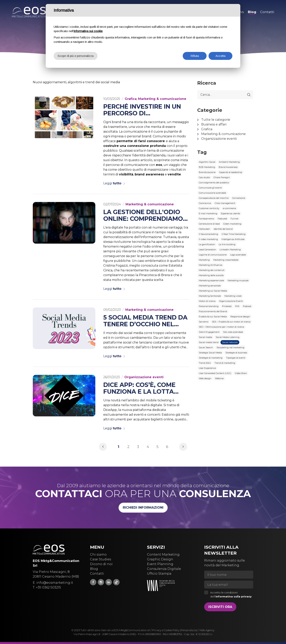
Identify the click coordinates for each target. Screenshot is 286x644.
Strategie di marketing (211, 358)
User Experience (207, 368)
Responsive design (240, 317)
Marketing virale (233, 296)
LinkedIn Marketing (230, 250)
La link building (227, 244)
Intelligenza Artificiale (233, 239)
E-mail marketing (208, 213)
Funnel (234, 219)
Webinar (219, 378)
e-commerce (229, 208)
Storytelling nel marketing (230, 347)
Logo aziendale (238, 255)
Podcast (247, 306)
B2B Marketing (207, 167)
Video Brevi (241, 373)
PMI (237, 306)
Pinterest (227, 306)
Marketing (204, 260)
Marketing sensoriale (210, 286)
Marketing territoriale (210, 296)
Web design (205, 378)
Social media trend (209, 342)
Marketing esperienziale (211, 280)
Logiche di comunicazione (213, 255)
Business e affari (214, 124)
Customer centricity (209, 208)
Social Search (206, 347)
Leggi (112, 183)
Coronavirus (205, 203)
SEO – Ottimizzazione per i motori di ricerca (221, 327)
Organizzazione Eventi (231, 301)
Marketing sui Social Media (213, 291)
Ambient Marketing (229, 162)
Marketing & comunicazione (223, 134)
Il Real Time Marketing (234, 234)
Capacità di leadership (231, 172)
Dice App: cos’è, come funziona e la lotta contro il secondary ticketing (140, 388)
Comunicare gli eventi (210, 188)
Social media (205, 337)
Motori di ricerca (207, 301)
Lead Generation (207, 250)
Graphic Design (160, 559)
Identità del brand (223, 229)
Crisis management (225, 203)
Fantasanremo (206, 219)
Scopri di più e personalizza (76, 56)
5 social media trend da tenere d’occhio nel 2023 (145, 321)
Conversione (239, 198)
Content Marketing (163, 555)
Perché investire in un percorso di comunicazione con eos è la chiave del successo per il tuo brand (145, 110)
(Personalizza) (189, 630)
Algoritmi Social (207, 162)
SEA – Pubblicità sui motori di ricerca (231, 322)
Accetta (220, 56)
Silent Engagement (209, 332)
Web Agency (207, 630)
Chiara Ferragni (222, 177)
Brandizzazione (207, 172)
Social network (230, 342)
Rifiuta (195, 56)
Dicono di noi (101, 564)
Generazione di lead (209, 224)
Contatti (97, 574)
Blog (94, 569)
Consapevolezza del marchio (214, 198)
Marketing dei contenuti (212, 270)
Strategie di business (236, 353)
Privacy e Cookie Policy (166, 630)
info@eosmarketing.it (55, 583)
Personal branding (209, 306)
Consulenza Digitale (164, 569)
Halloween (204, 229)
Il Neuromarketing (208, 234)
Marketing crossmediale (226, 260)
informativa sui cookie (88, 31)
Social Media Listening (228, 337)
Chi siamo (98, 555)
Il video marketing (208, 239)
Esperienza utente (230, 213)
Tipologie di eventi (236, 358)
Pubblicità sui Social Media (213, 317)
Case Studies (100, 559)
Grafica (207, 129)
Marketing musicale (238, 280)
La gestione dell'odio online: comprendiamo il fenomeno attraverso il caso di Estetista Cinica (143, 215)
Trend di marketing (225, 363)
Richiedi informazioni (143, 508)
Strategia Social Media (210, 353)
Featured (222, 219)
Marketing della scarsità (211, 275)
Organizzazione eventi (219, 139)
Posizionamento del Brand (213, 311)
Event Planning (160, 564)
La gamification (207, 244)
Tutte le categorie (216, 120)
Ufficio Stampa (159, 574)
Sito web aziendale (233, 332)
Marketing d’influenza (211, 265)
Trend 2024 (205, 363)
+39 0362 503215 (48, 587)
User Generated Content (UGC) (215, 373)
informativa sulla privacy (234, 596)
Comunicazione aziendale (212, 193)
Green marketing (232, 224)
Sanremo (204, 322)
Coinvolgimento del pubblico (214, 183)
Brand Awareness (228, 167)
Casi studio (204, 177)
